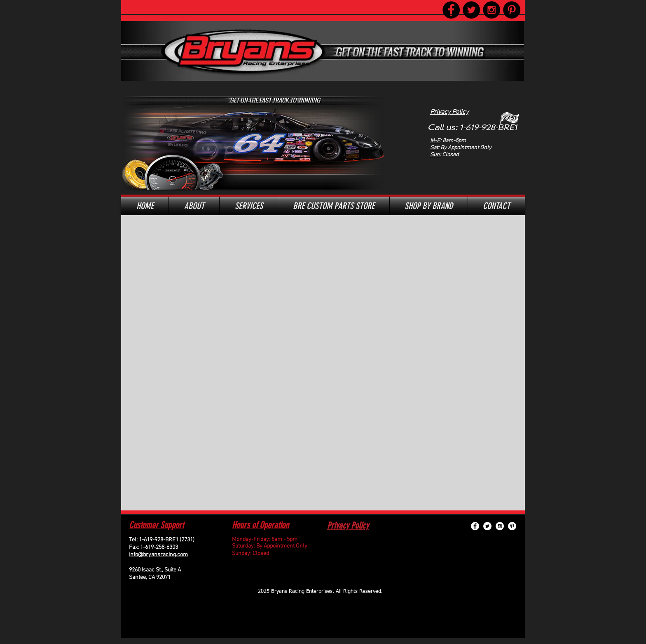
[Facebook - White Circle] (475, 526)
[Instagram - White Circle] (500, 526)
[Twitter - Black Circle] (471, 10)
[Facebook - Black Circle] (451, 10)
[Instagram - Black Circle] (492, 10)
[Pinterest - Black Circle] (512, 10)
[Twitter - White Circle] (487, 526)
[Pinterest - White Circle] (512, 526)
